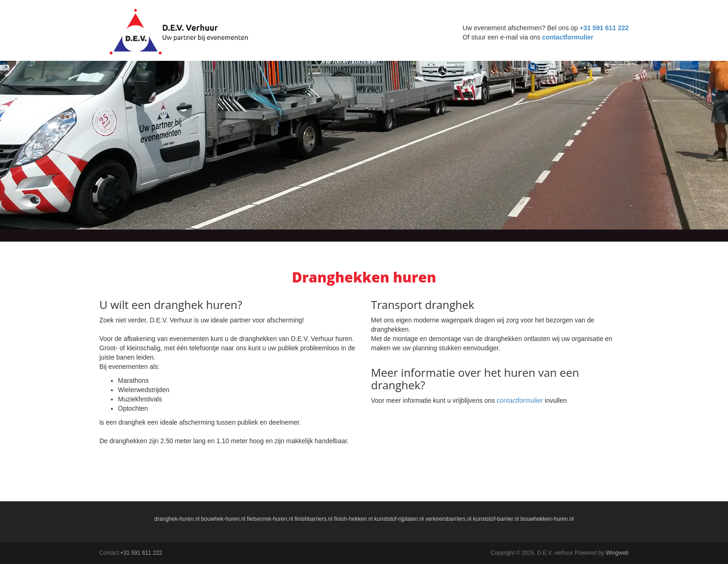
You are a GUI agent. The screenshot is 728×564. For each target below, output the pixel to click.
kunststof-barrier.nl (496, 519)
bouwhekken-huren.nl (547, 519)
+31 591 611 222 (604, 28)
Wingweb (617, 553)
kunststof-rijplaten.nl (399, 519)
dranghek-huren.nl (177, 519)
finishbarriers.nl (314, 519)
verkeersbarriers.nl (448, 519)
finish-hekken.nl (353, 519)
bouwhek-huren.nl (223, 519)
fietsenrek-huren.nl (270, 519)
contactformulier (568, 37)
